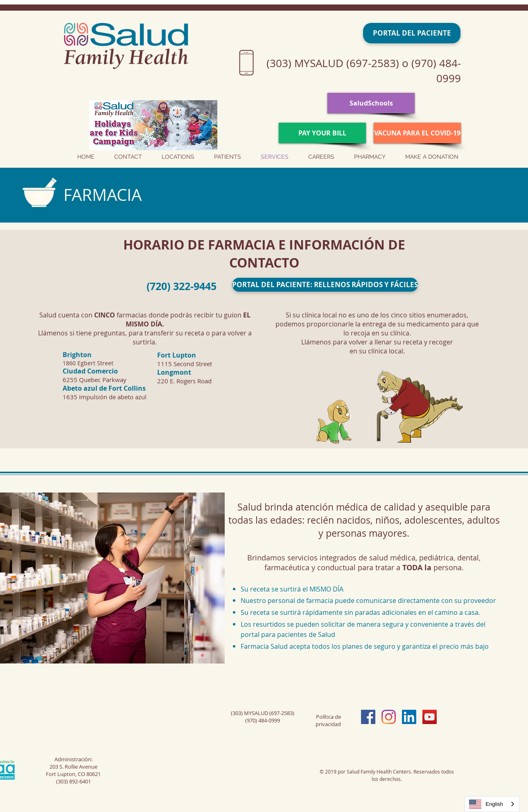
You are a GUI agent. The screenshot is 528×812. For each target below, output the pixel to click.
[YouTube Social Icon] (430, 717)
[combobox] (492, 804)
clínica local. (386, 351)
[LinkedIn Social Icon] (409, 717)
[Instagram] (389, 717)
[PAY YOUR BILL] (322, 133)
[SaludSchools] (371, 103)
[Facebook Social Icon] (368, 717)
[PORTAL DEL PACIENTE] (412, 33)
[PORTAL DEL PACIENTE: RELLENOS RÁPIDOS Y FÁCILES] (325, 285)
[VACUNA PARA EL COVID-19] (417, 133)
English (486, 804)
